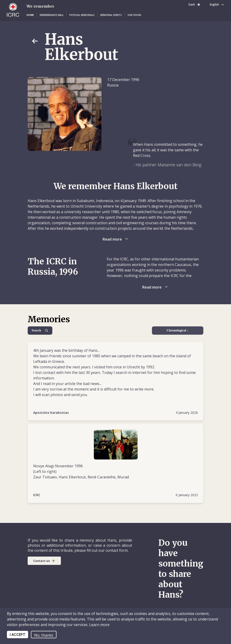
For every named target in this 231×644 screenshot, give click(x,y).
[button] (30, 15)
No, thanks (44, 635)
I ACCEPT (18, 635)
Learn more (99, 625)
